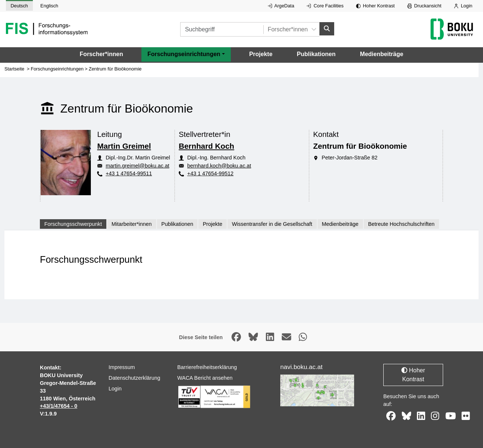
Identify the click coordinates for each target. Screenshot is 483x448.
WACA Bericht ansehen (205, 378)
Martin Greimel (124, 146)
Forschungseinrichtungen (57, 69)
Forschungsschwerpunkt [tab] (73, 224)
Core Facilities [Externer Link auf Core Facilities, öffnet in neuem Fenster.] (325, 6)
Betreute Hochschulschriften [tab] (401, 224)
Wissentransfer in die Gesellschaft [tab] (272, 224)
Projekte (261, 54)
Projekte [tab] (213, 224)
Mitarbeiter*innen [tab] (132, 224)
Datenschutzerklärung (134, 378)
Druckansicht (424, 6)
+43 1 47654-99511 (129, 173)
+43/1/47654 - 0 (59, 406)
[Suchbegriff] (222, 29)
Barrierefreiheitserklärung (207, 367)
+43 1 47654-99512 (210, 173)
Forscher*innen (101, 54)
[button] (186, 54)
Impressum (122, 367)
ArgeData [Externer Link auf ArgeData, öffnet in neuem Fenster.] (281, 6)
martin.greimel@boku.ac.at (137, 166)
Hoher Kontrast (375, 6)
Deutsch (19, 6)
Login (463, 6)
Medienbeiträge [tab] (340, 224)
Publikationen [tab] (177, 224)
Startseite (14, 69)
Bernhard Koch (206, 146)
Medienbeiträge (382, 54)
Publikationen (316, 54)
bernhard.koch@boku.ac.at (219, 166)
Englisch (49, 6)
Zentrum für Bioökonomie (115, 69)
